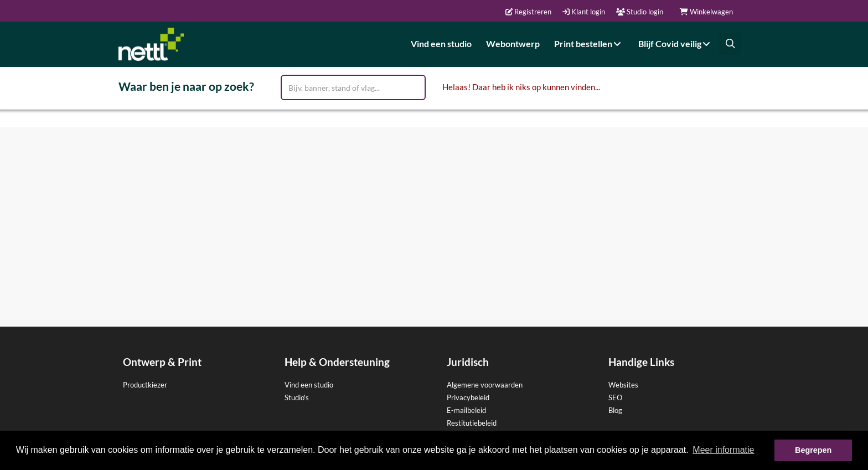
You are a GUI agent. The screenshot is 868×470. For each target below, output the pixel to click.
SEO (615, 397)
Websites (623, 385)
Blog (615, 410)
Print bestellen (589, 43)
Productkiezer (145, 385)
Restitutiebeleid (472, 423)
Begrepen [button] (813, 450)
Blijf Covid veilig (676, 43)
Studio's (297, 397)
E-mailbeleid (466, 410)
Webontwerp (513, 43)
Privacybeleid (468, 397)
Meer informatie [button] (723, 450)
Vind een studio (441, 43)
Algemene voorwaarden (485, 385)
